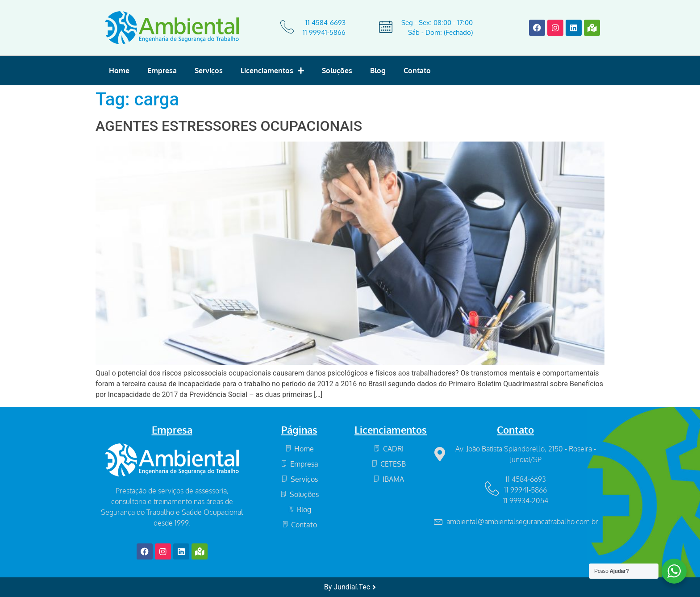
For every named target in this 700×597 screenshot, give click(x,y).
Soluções (337, 71)
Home (119, 71)
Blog (378, 71)
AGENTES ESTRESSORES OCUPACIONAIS (229, 126)
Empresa (162, 71)
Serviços (209, 71)
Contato (417, 71)
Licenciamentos (272, 71)
